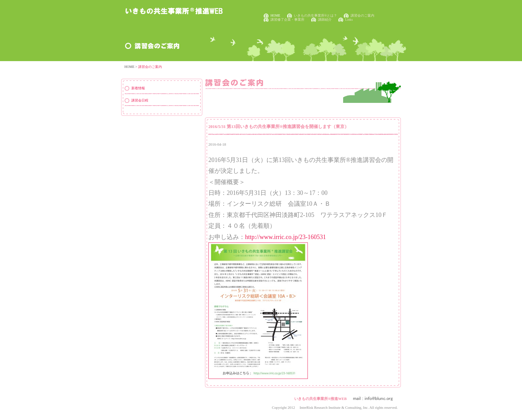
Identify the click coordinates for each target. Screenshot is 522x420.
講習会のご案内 (362, 15)
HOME (275, 15)
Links (349, 20)
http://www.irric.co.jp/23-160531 (285, 237)
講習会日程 (140, 100)
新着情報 (138, 88)
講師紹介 (325, 20)
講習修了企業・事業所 (287, 20)
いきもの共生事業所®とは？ (315, 15)
